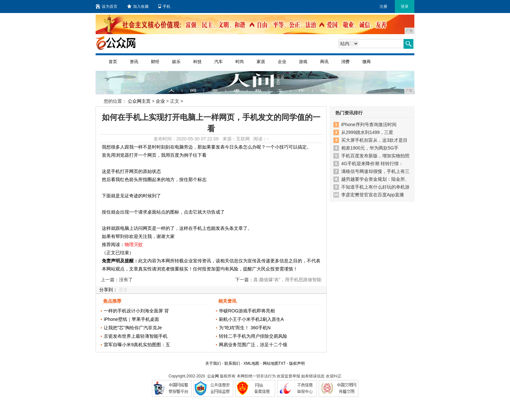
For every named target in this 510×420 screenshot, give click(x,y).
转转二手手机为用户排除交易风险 (253, 336)
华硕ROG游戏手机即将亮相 (247, 311)
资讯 (134, 62)
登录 (405, 7)
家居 (261, 62)
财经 (155, 62)
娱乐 (176, 62)
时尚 (240, 62)
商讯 (324, 62)
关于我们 (213, 363)
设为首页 (107, 7)
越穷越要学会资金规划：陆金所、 (375, 179)
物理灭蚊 (134, 244)
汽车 (219, 62)
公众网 (213, 376)
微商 (367, 62)
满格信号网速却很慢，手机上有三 (375, 171)
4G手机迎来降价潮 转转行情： (372, 164)
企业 (282, 62)
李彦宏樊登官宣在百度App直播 (373, 195)
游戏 (303, 62)
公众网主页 (139, 101)
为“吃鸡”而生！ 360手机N (245, 328)
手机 (164, 7)
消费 (345, 62)
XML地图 (251, 363)
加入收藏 (138, 7)
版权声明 (297, 363)
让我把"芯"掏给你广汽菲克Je (133, 328)
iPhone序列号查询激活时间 (369, 125)
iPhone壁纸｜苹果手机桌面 (131, 319)
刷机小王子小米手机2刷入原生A (251, 319)
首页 (113, 62)
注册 (383, 7)
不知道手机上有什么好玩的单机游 (375, 187)
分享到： (108, 290)
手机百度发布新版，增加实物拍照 (375, 156)
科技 (197, 62)
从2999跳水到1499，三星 (367, 132)
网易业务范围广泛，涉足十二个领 (253, 345)
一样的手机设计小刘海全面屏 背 (136, 311)
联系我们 (232, 363)
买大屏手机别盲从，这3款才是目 (374, 140)
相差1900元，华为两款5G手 (370, 148)
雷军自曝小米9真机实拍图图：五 (137, 345)
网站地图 (271, 363)
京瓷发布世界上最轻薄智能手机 (136, 336)
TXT (282, 363)
